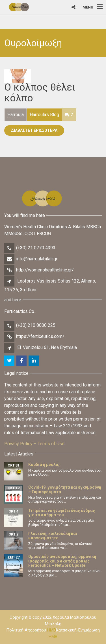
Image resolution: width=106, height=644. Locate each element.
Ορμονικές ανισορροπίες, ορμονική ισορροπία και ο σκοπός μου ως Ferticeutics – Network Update (62, 561)
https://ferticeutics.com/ (40, 336)
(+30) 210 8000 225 (36, 325)
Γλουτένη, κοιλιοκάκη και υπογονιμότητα (53, 536)
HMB (52, 630)
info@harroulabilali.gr (37, 259)
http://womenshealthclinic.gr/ (45, 270)
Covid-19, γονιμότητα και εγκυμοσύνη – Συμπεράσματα (65, 489)
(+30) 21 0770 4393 (36, 248)
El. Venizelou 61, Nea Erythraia (47, 347)
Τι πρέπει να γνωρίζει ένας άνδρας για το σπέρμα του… (62, 513)
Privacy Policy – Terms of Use (34, 444)
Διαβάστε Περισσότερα (34, 130)
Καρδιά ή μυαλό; (44, 465)
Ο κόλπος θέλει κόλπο (40, 93)
